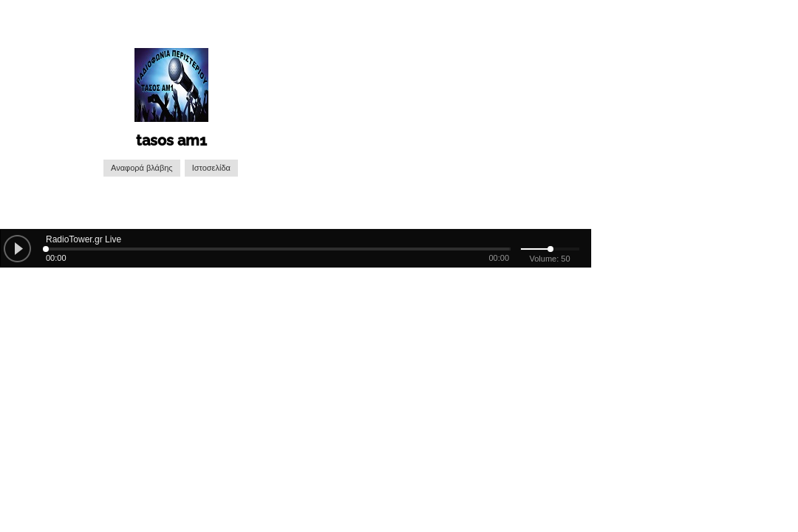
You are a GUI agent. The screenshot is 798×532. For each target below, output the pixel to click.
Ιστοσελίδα (211, 168)
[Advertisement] (456, 115)
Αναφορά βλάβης (142, 168)
